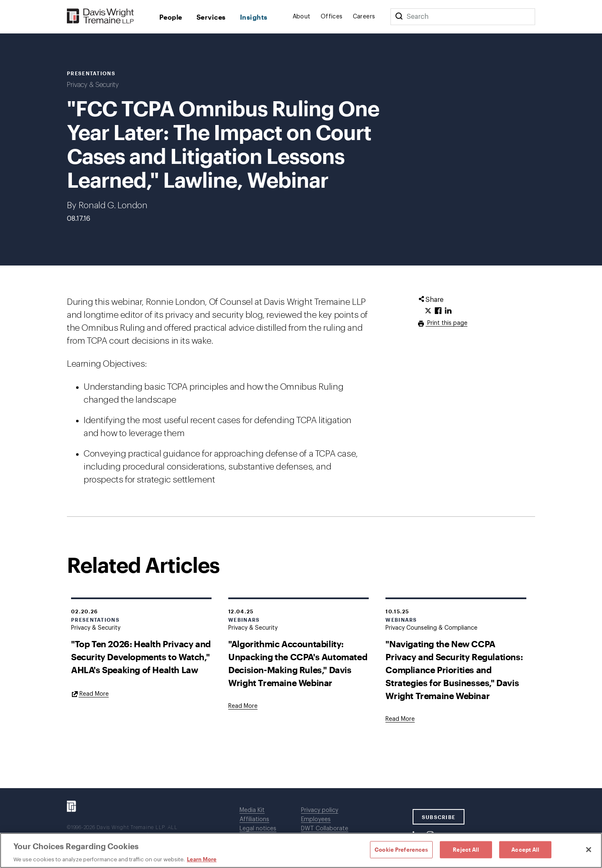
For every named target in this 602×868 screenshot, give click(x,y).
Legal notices (258, 829)
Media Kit (252, 810)
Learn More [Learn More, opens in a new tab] (202, 859)
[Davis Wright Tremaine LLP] (101, 17)
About (302, 17)
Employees (316, 819)
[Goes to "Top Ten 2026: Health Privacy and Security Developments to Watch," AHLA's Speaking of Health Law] (90, 694)
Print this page (446, 323)
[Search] (399, 17)
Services (211, 17)
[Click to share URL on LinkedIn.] (448, 311)
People (171, 17)
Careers (364, 17)
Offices (332, 17)
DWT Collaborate (325, 829)
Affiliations (254, 819)
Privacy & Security (93, 85)
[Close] (589, 850)
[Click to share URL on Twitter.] (428, 311)
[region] (301, 850)
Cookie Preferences (401, 849)
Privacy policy (320, 810)
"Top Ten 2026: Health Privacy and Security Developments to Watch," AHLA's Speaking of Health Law (141, 657)
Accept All (525, 849)
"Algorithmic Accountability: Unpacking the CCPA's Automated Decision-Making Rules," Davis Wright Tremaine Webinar (298, 663)
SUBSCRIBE (439, 817)
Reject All (466, 849)
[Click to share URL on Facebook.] (438, 311)
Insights (254, 17)
